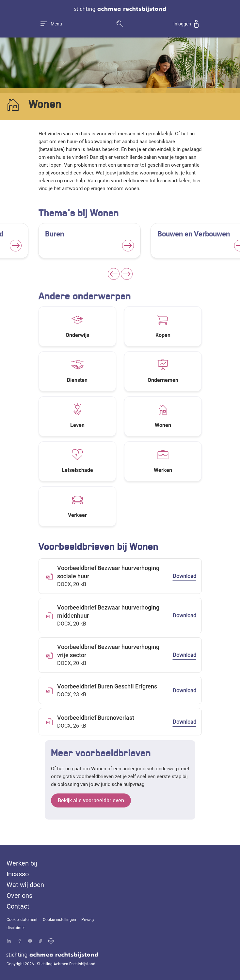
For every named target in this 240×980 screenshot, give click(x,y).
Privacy (88, 920)
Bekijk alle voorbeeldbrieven (91, 800)
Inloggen (182, 24)
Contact (18, 906)
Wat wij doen (25, 885)
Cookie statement (22, 920)
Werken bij (22, 863)
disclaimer (16, 928)
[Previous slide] (114, 274)
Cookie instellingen (59, 920)
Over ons (19, 896)
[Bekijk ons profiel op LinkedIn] (9, 941)
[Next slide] (127, 274)
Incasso (18, 874)
